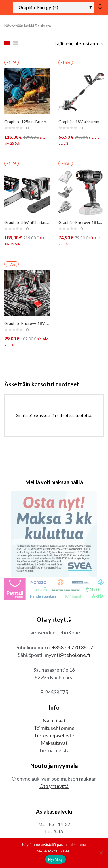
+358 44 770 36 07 (72, 647)
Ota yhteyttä (54, 786)
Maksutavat (54, 743)
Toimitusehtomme (54, 728)
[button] (77, 43)
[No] (101, 853)
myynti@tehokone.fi (67, 655)
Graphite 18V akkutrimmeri (81, 122)
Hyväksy (55, 860)
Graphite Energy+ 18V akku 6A (27, 323)
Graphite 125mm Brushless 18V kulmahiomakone (27, 122)
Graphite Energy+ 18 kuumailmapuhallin (81, 222)
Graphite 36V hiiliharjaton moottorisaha (27, 222)
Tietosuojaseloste (54, 735)
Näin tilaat (54, 720)
